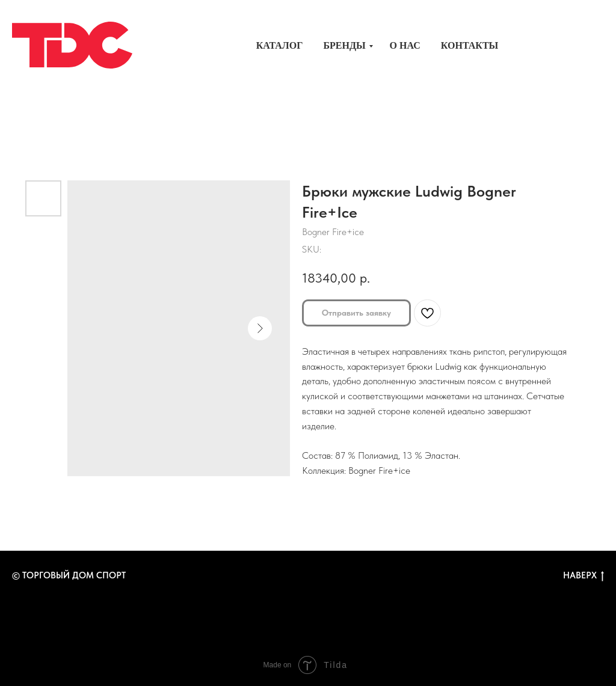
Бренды (344, 45)
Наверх (584, 576)
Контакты (470, 45)
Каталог (280, 45)
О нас (405, 45)
